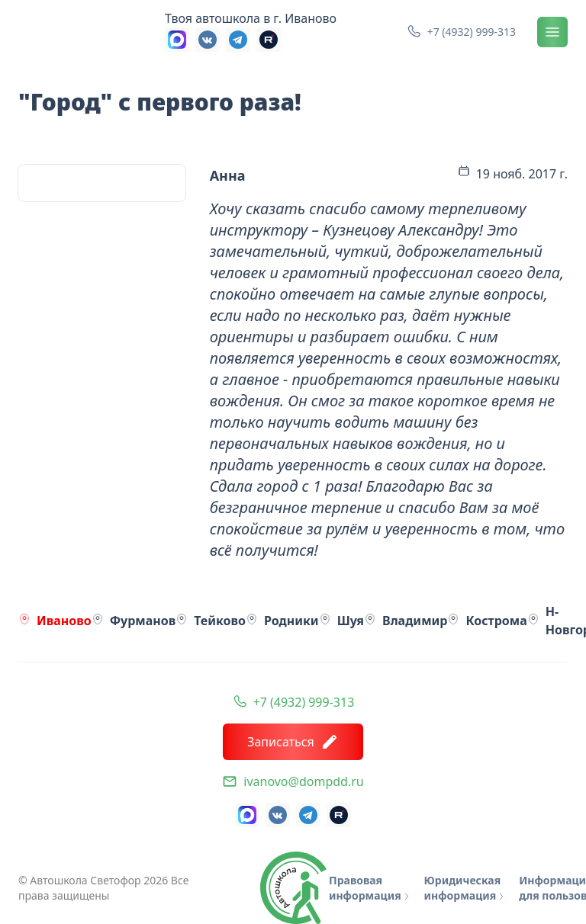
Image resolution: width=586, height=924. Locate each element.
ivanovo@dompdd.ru (303, 781)
